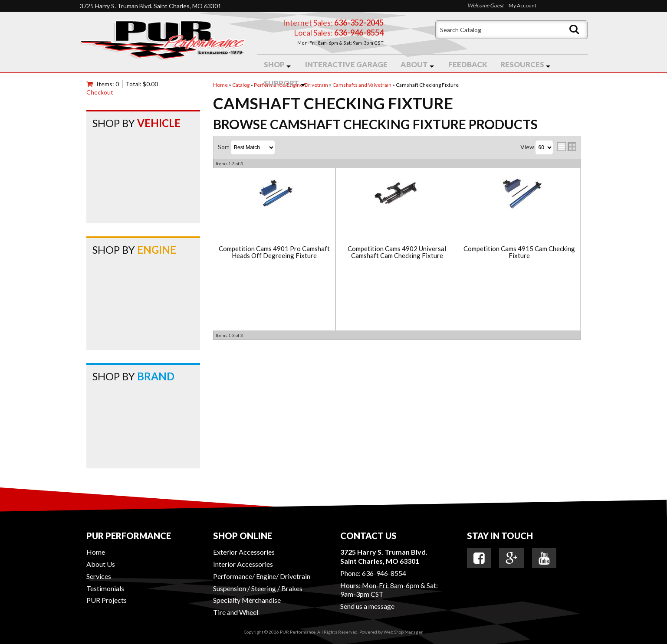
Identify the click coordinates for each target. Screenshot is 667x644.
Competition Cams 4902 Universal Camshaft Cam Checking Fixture (397, 252)
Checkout (100, 92)
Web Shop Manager (403, 632)
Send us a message (367, 606)
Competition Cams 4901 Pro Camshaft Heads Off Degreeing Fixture (274, 252)
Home (96, 552)
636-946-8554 (384, 573)
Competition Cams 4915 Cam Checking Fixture (519, 252)
